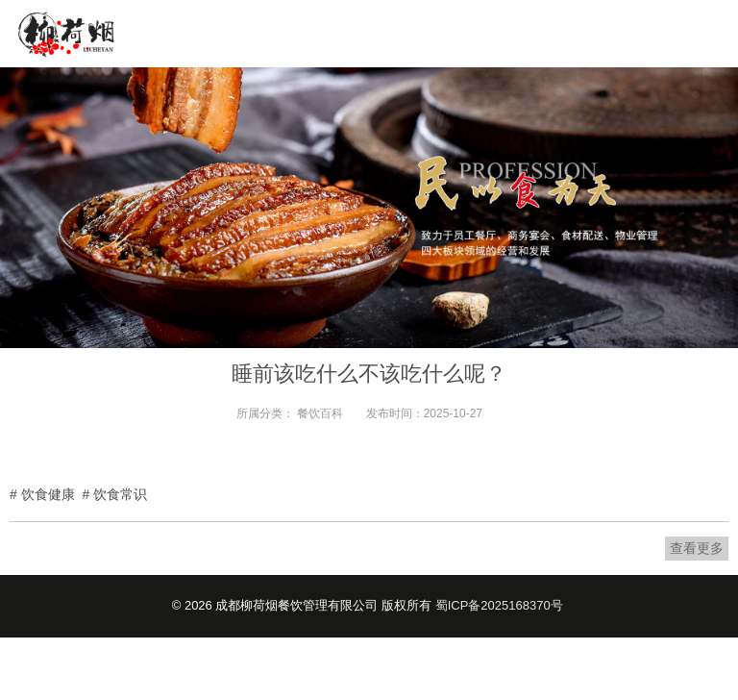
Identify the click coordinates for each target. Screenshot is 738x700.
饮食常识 (120, 494)
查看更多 (697, 548)
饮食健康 (48, 494)
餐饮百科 (320, 413)
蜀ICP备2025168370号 (499, 605)
